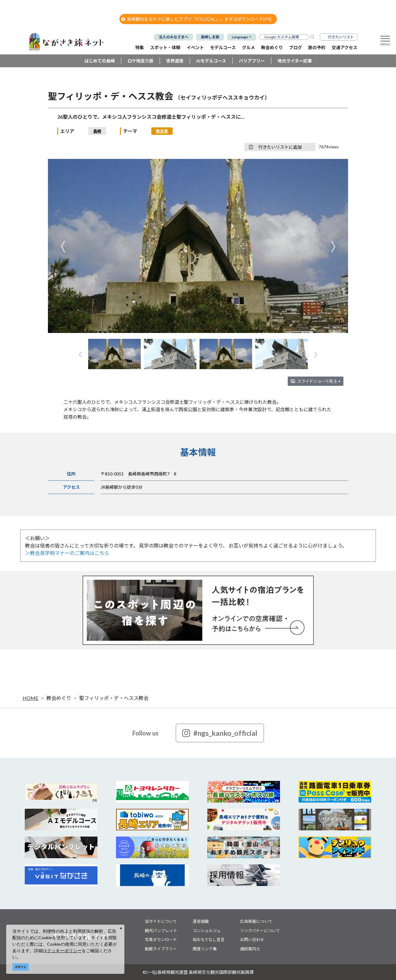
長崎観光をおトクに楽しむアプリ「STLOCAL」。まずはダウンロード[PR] (196, 19)
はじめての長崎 (100, 61)
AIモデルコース (211, 61)
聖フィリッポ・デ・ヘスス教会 (114, 698)
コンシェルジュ (207, 931)
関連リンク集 (205, 949)
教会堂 (162, 131)
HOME (30, 698)
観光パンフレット (161, 931)
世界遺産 (175, 61)
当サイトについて (161, 921)
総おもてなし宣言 (209, 940)
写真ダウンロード (161, 940)
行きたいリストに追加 (275, 147)
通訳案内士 (250, 949)
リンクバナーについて (260, 931)
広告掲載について (256, 921)
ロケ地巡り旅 (140, 61)
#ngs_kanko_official (220, 733)
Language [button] (240, 37)
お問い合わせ (252, 940)
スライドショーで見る (319, 381)
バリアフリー (252, 61)
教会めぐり (59, 698)
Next (333, 247)
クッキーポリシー (64, 950)
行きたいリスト (341, 37)
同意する (21, 967)
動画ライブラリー (161, 949)
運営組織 (201, 921)
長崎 (97, 131)
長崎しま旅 (210, 37)
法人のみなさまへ (174, 37)
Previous (63, 247)
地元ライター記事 (295, 61)
